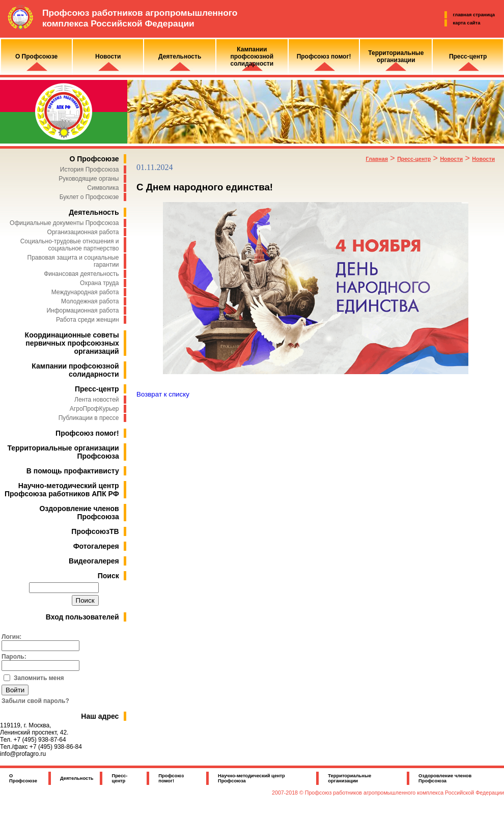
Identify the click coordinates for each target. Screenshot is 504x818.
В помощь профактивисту (73, 471)
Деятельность (94, 212)
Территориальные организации (349, 778)
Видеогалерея (94, 561)
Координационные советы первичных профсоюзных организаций (72, 343)
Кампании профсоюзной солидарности (75, 370)
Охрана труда (100, 283)
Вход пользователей (82, 617)
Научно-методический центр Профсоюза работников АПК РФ (62, 490)
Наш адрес (100, 716)
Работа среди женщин (88, 320)
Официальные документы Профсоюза (64, 223)
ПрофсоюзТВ (95, 531)
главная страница (474, 15)
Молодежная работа (90, 301)
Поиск (108, 576)
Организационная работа (83, 232)
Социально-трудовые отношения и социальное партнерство (70, 245)
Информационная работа (82, 311)
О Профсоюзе (94, 159)
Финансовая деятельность (81, 274)
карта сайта (467, 23)
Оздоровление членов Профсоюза (79, 513)
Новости (451, 159)
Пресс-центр (97, 389)
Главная (377, 159)
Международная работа (85, 292)
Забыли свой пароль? (35, 701)
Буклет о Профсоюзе (89, 197)
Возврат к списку (163, 394)
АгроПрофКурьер (94, 409)
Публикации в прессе (89, 418)
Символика (103, 188)
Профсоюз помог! (87, 433)
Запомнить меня (39, 678)
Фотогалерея (96, 546)
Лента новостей (97, 400)
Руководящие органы (89, 179)
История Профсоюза (90, 170)
